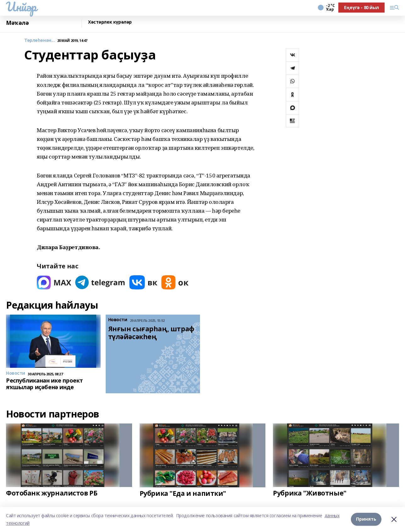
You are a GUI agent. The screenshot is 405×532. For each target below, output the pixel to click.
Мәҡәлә (17, 23)
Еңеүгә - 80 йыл (361, 7)
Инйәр (21, 7)
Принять (366, 519)
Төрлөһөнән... (39, 40)
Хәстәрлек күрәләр (110, 22)
